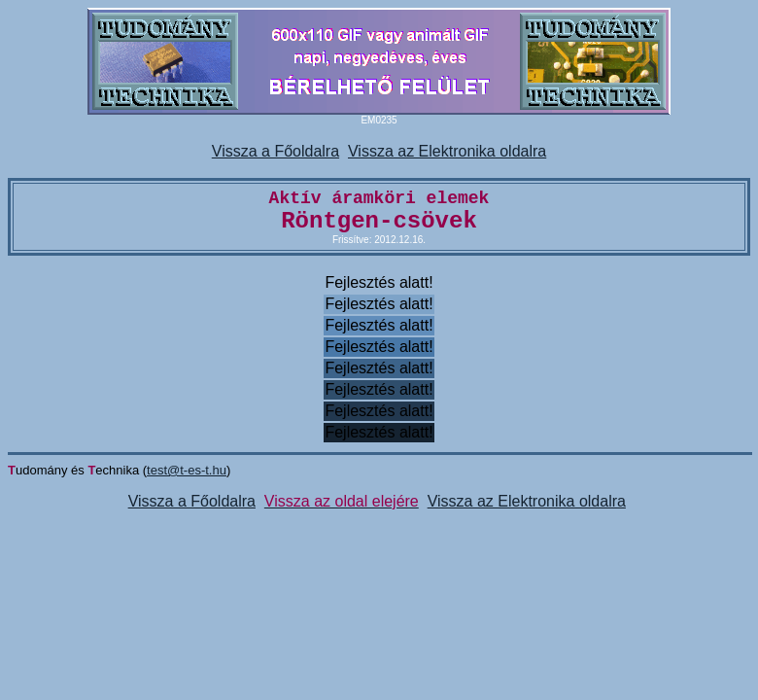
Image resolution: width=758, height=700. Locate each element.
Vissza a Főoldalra (276, 151)
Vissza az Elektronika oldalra (447, 151)
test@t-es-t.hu (187, 470)
